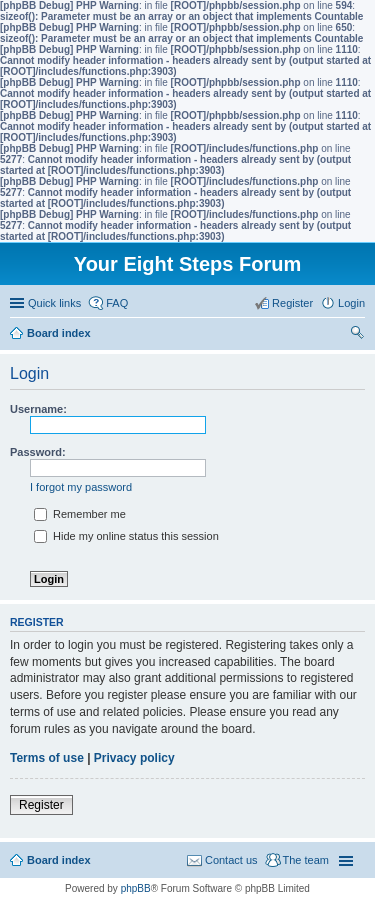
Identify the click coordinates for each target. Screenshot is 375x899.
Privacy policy (134, 758)
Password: (38, 452)
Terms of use (47, 758)
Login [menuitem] (351, 303)
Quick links (54, 303)
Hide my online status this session (126, 536)
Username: (38, 409)
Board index (59, 860)
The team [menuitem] (306, 860)
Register (41, 805)
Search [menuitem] (357, 335)
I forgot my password (81, 487)
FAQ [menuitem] (117, 303)
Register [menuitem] (292, 303)
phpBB (136, 888)
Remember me (80, 514)
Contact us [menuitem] (231, 860)
